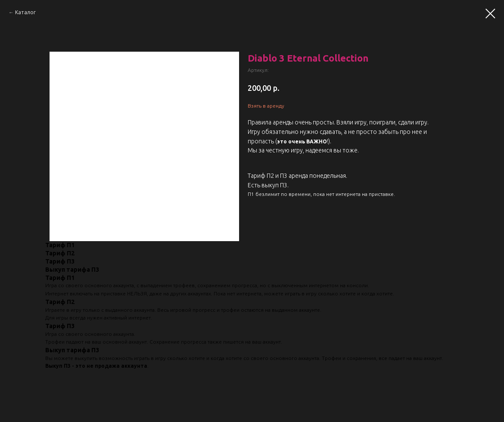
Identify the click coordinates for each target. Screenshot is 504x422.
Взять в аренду (266, 106)
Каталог (25, 12)
